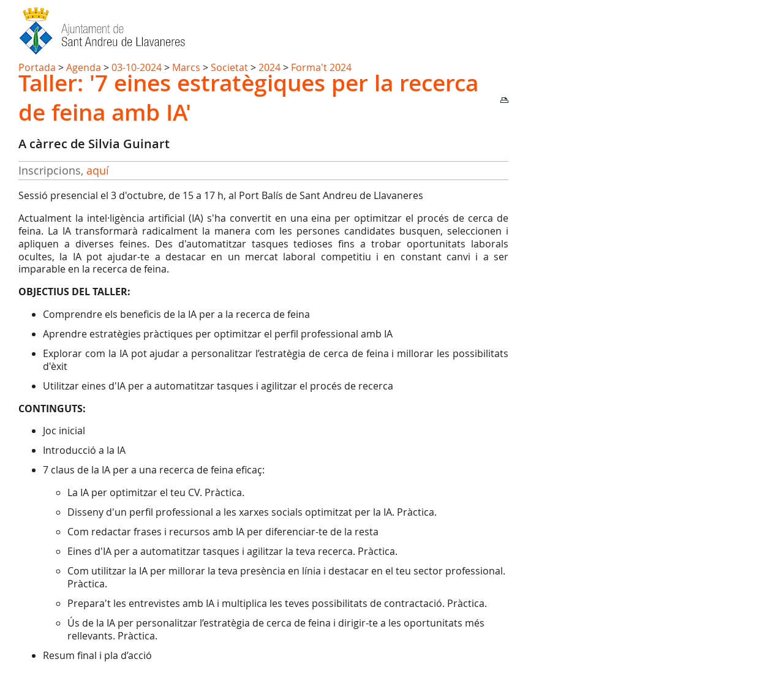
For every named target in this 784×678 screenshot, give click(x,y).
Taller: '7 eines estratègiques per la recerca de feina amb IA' (248, 97)
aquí (98, 170)
